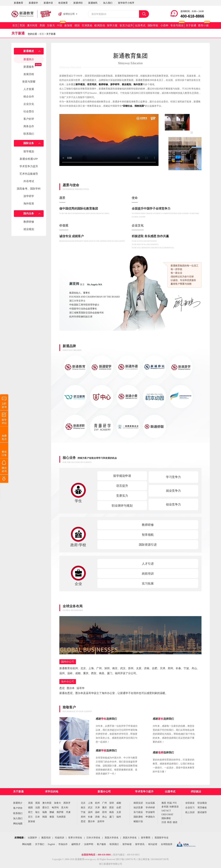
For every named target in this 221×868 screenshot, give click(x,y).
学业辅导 (150, 812)
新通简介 (29, 59)
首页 (15, 25)
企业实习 (190, 808)
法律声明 (89, 844)
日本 (38, 817)
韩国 (45, 817)
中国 (60, 25)
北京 (83, 803)
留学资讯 (140, 844)
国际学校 (153, 25)
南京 (83, 808)
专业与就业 (177, 25)
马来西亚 (61, 817)
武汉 (90, 808)
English (51, 844)
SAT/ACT (166, 811)
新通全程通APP (29, 159)
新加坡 (68, 25)
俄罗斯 (60, 812)
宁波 (83, 812)
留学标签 (127, 844)
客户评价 (18, 808)
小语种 (164, 25)
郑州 (83, 817)
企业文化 (29, 104)
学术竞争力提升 (29, 166)
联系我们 (29, 134)
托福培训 (60, 838)
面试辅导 (202, 812)
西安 (112, 808)
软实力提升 (126, 25)
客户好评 (29, 119)
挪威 (52, 812)
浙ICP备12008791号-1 (127, 859)
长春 (90, 817)
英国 (22, 25)
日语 (164, 822)
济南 (97, 817)
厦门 (112, 817)
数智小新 (203, 25)
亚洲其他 (87, 25)
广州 (104, 803)
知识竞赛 (138, 808)
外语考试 (29, 181)
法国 (38, 808)
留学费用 (146, 838)
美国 (42, 25)
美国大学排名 (130, 838)
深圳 (112, 803)
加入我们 (18, 818)
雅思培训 (46, 838)
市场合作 (63, 844)
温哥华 (101, 821)
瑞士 (38, 812)
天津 (97, 808)
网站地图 (18, 824)
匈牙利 (55, 808)
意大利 (65, 808)
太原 (119, 812)
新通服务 (29, 67)
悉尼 (83, 821)
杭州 (97, 803)
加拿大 (51, 25)
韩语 (169, 822)
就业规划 (29, 229)
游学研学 (29, 196)
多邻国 (165, 807)
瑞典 (45, 812)
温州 (90, 812)
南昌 (112, 812)
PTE (175, 803)
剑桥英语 (174, 807)
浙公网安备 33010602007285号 (154, 859)
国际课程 (138, 817)
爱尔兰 (46, 808)
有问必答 (153, 844)
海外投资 (29, 204)
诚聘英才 (76, 844)
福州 (119, 817)
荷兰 (30, 812)
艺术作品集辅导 (29, 174)
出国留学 (32, 838)
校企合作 (29, 97)
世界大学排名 (75, 838)
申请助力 (150, 817)
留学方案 (112, 25)
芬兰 (30, 817)
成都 (119, 803)
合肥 (119, 808)
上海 (90, 803)
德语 (175, 822)
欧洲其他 (100, 25)
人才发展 (29, 89)
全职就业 (190, 803)
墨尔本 (91, 821)
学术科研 (150, 808)
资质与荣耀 (29, 82)
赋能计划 (138, 821)
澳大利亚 (32, 25)
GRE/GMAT (167, 814)
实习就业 (138, 812)
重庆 (104, 808)
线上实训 (190, 812)
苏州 (104, 812)
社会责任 (29, 111)
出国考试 (140, 25)
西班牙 (67, 803)
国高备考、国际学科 (29, 189)
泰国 (52, 817)
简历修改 (202, 808)
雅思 (164, 803)
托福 (169, 803)
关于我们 (40, 844)
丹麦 (68, 812)
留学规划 (29, 151)
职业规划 (202, 803)
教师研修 (29, 222)
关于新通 (191, 25)
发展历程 (29, 74)
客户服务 (101, 844)
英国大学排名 (112, 838)
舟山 (104, 817)
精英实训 (138, 803)
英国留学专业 (161, 838)
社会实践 (150, 803)
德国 (77, 25)
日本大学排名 (93, 838)
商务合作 (29, 126)
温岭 (97, 812)
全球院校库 (167, 844)
